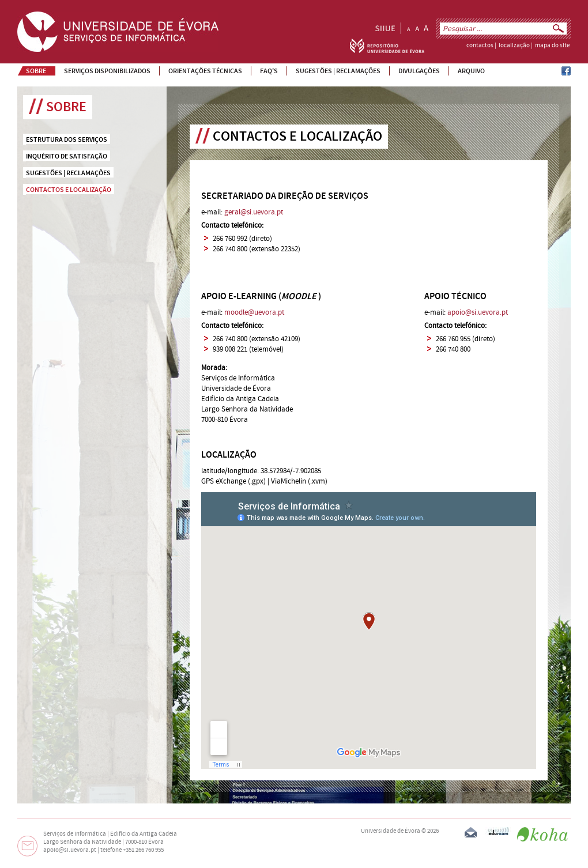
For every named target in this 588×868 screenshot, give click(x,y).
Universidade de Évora (391, 831)
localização (514, 46)
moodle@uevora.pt (254, 312)
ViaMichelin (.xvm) (299, 481)
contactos (480, 46)
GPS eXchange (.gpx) (233, 481)
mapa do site (552, 46)
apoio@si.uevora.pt (478, 312)
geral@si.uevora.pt (254, 212)
